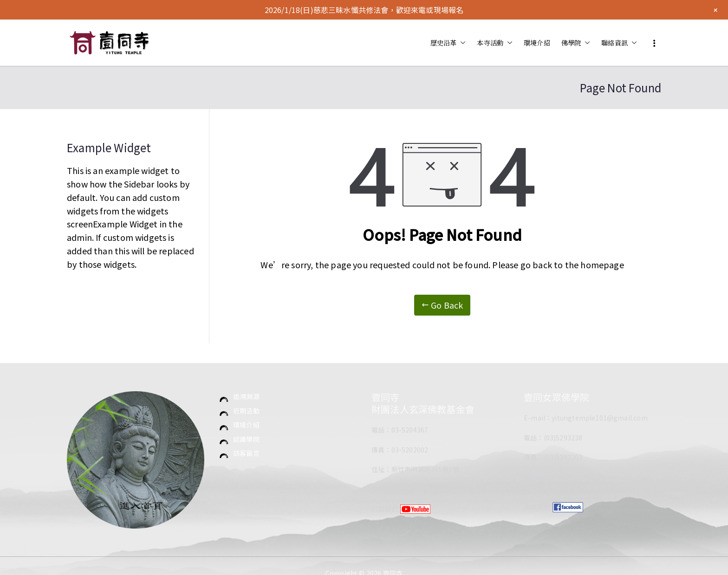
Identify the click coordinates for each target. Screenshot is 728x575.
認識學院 (246, 439)
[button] (461, 43)
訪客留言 (246, 453)
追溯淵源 (246, 396)
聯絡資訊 (619, 43)
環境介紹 (537, 42)
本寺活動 (495, 43)
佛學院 (576, 43)
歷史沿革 (448, 43)
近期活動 (246, 411)
